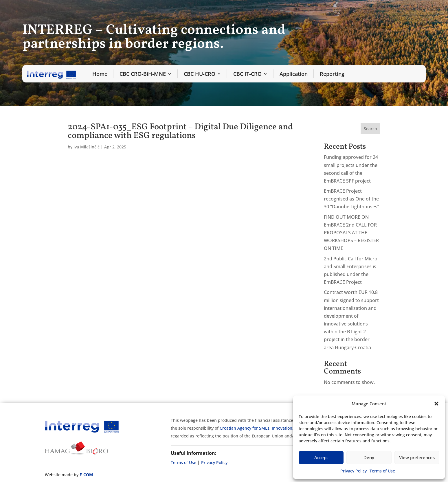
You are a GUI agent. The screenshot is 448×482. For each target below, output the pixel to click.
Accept (321, 457)
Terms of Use (382, 471)
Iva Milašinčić (87, 147)
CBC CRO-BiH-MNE (143, 74)
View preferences (417, 457)
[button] (436, 404)
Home (100, 74)
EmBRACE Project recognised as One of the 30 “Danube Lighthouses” (351, 199)
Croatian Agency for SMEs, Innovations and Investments (274, 428)
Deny (369, 457)
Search (370, 129)
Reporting (332, 74)
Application (294, 74)
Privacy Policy (354, 471)
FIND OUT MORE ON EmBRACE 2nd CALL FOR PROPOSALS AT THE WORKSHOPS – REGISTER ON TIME (351, 233)
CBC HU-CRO (200, 74)
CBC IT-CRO (247, 74)
